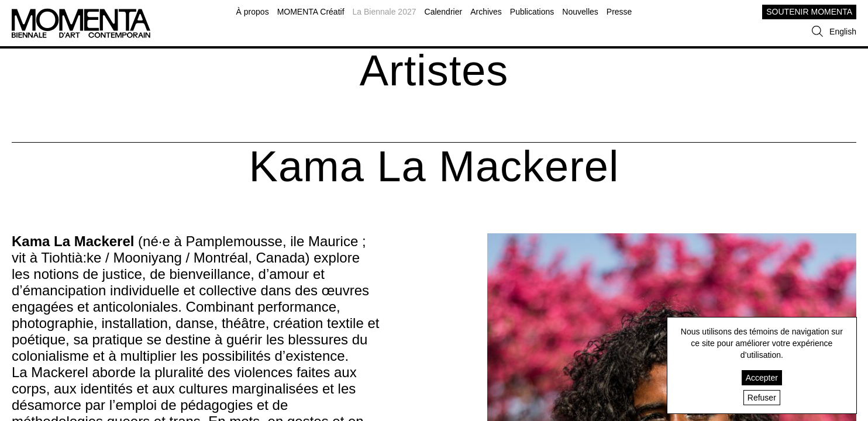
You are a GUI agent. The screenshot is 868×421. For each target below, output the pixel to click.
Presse (619, 12)
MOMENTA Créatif (311, 12)
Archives (486, 12)
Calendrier (444, 12)
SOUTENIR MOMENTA (809, 12)
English (843, 32)
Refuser (762, 398)
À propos (253, 12)
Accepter (762, 378)
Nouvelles (580, 12)
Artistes (434, 70)
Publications (532, 12)
